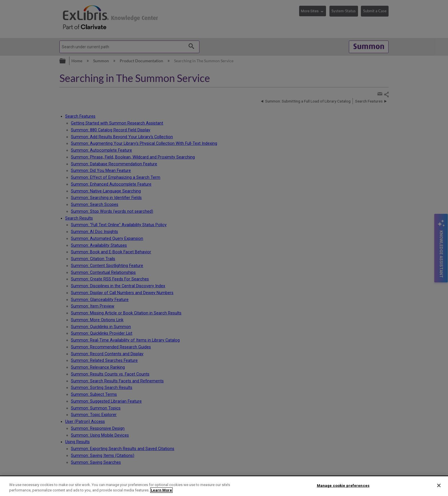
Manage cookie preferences (343, 486)
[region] (224, 486)
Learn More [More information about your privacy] (161, 490)
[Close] (439, 485)
